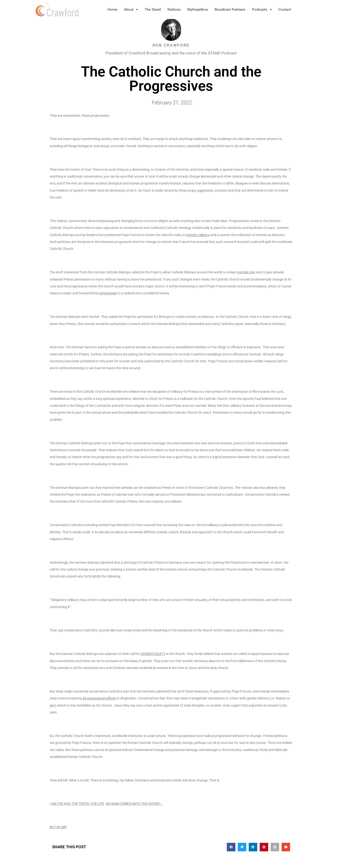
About (131, 10)
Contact (285, 10)
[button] (302, 10)
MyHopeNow (198, 10)
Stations (174, 10)
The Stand (153, 10)
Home (112, 10)
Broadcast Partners (230, 10)
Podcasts (262, 10)
